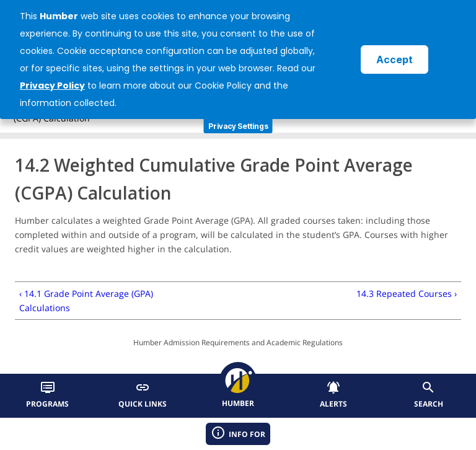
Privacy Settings (238, 126)
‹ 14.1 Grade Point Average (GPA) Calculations (86, 301)
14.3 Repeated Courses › (407, 293)
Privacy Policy (52, 86)
